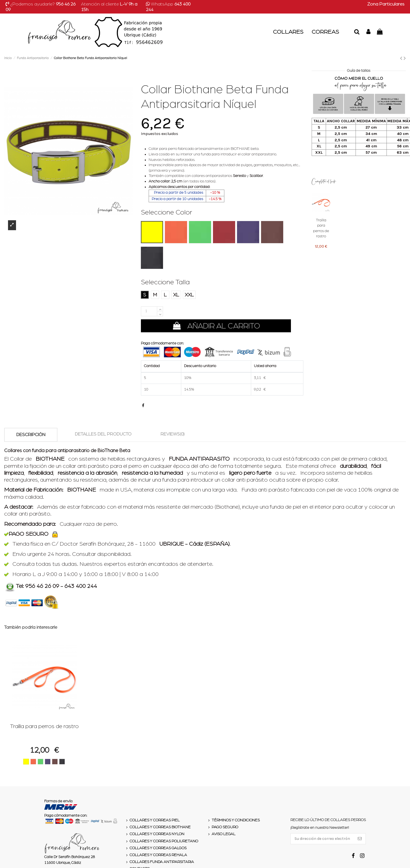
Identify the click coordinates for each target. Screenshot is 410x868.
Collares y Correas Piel (155, 820)
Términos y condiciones (236, 820)
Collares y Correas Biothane (160, 827)
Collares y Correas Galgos (158, 848)
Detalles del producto (103, 434)
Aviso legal (224, 834)
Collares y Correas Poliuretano (164, 841)
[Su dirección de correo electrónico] (322, 839)
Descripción (31, 435)
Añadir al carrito (216, 326)
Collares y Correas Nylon (157, 834)
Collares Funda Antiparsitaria (162, 862)
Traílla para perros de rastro (44, 726)
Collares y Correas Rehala (158, 855)
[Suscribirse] (360, 839)
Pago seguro (225, 827)
